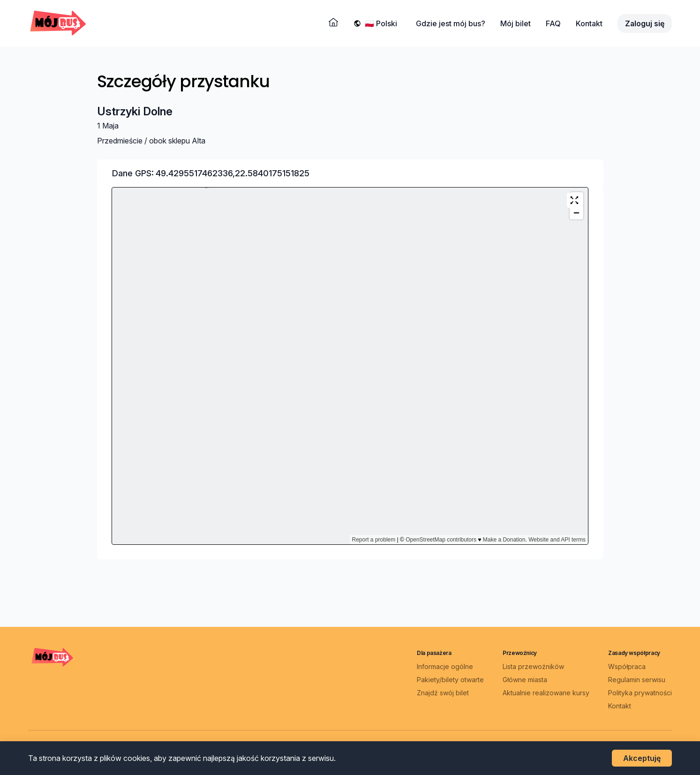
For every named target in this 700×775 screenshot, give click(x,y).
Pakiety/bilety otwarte (450, 680)
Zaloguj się (645, 23)
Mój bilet (516, 23)
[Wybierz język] (383, 23)
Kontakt (589, 23)
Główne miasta (525, 680)
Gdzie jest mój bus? (451, 23)
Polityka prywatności (640, 693)
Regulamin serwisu (637, 680)
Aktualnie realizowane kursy (546, 693)
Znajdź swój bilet (443, 693)
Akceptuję (642, 758)
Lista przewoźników (533, 666)
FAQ (553, 23)
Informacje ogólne (445, 666)
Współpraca (627, 666)
